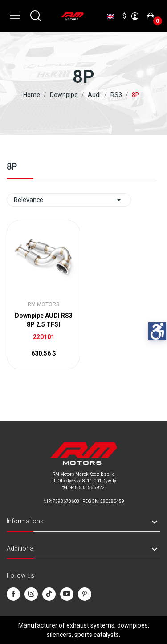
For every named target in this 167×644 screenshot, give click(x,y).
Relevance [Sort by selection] (69, 200)
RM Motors (43, 304)
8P (12, 167)
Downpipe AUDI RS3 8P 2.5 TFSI (44, 320)
